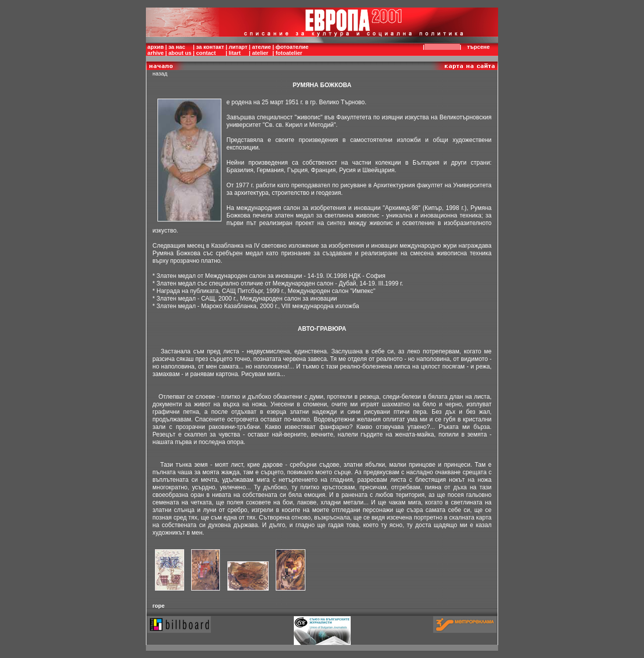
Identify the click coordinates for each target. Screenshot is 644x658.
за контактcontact (210, 50)
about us (180, 53)
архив (155, 47)
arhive (155, 53)
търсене (480, 47)
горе (158, 606)
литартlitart (238, 50)
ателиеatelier (262, 50)
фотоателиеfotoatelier (292, 50)
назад (160, 74)
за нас (177, 47)
